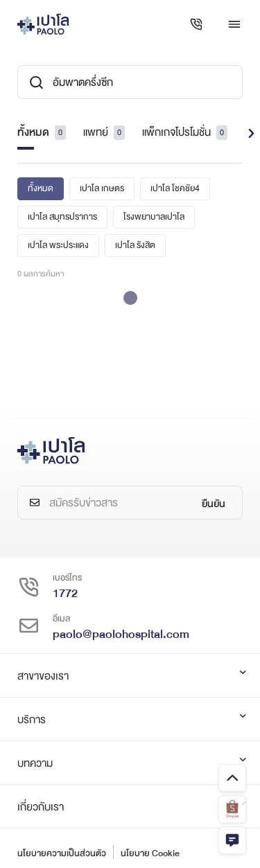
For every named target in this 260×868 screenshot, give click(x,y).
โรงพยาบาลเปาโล (154, 217)
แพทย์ (104, 132)
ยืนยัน (214, 504)
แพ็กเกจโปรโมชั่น (185, 132)
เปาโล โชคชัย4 (175, 188)
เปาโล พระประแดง (58, 245)
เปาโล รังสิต (135, 245)
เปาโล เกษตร (102, 188)
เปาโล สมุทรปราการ (62, 217)
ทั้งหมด (42, 132)
